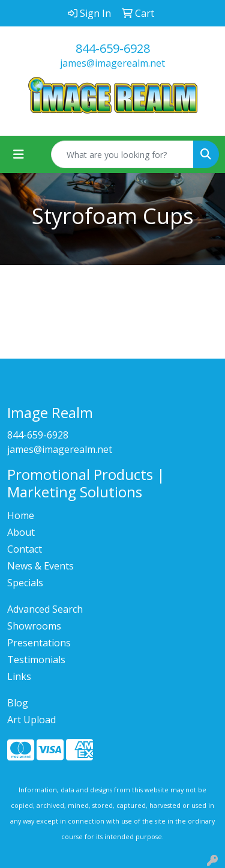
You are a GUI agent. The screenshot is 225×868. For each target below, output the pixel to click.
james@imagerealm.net (112, 63)
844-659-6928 (113, 48)
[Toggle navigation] (19, 154)
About (21, 532)
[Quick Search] (122, 154)
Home (21, 515)
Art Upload (31, 720)
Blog (18, 703)
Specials (25, 583)
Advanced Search (45, 609)
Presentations (39, 643)
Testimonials (36, 660)
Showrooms (34, 626)
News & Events (40, 566)
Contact (25, 549)
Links (19, 676)
